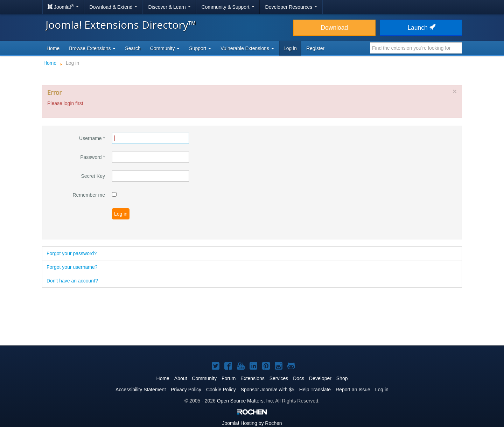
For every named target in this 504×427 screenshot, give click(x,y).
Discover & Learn (169, 7)
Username (92, 138)
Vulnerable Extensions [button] (247, 48)
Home (53, 48)
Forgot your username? (72, 267)
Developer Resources (291, 7)
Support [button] (200, 48)
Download (334, 28)
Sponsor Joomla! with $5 (268, 390)
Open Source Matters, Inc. (246, 401)
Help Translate (315, 390)
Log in (290, 48)
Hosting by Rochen (252, 423)
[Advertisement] (252, 317)
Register (315, 48)
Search (133, 48)
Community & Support (228, 7)
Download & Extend (114, 7)
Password (93, 157)
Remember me (89, 195)
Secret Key (93, 176)
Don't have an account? (72, 281)
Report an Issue (353, 390)
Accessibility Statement (141, 390)
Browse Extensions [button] (92, 48)
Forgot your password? (72, 253)
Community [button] (165, 48)
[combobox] (416, 48)
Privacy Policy (186, 390)
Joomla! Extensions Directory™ (121, 25)
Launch (421, 28)
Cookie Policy (221, 390)
